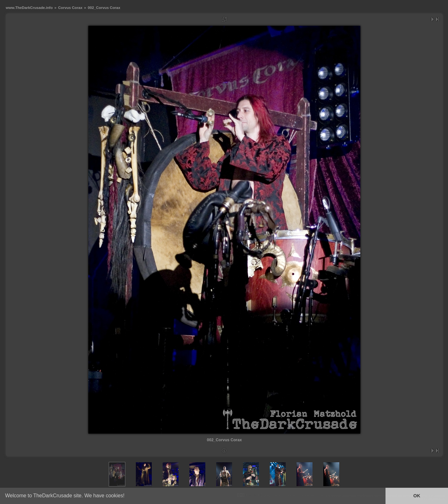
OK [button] (417, 496)
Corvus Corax (70, 7)
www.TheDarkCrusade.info (29, 7)
